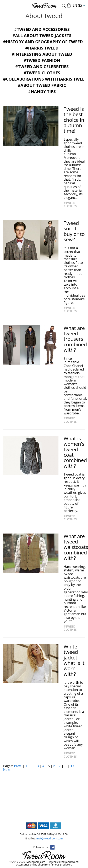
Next (7, 770)
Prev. (18, 766)
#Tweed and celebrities (42, 67)
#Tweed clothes (42, 73)
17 (72, 766)
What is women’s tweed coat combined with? (75, 452)
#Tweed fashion (42, 60)
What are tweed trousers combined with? (75, 339)
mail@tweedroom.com (50, 838)
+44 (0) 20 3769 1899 (41, 834)
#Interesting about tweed (42, 54)
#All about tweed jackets (42, 36)
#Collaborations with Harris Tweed (45, 79)
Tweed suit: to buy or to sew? (74, 231)
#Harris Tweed (42, 48)
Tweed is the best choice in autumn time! (74, 120)
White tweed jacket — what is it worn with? (74, 660)
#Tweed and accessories (42, 29)
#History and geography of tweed (43, 42)
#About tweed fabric (42, 85)
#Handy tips (42, 91)
